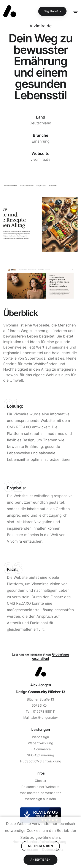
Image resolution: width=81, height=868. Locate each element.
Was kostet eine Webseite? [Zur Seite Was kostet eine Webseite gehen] (41, 793)
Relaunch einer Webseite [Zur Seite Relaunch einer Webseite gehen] (40, 787)
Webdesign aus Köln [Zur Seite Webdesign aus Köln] (40, 799)
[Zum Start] (41, 672)
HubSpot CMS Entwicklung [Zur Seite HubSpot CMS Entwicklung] (41, 761)
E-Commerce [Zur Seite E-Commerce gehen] (41, 749)
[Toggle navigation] (75, 11)
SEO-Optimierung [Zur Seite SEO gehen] (40, 755)
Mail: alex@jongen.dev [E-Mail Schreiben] (40, 718)
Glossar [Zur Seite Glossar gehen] (41, 781)
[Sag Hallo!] (52, 11)
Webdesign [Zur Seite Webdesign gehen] (40, 737)
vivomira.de (40, 159)
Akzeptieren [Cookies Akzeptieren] (41, 860)
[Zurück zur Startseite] (10, 11)
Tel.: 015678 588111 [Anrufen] (41, 711)
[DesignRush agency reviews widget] (41, 815)
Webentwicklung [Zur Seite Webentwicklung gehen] (40, 743)
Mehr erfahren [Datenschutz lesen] (41, 846)
